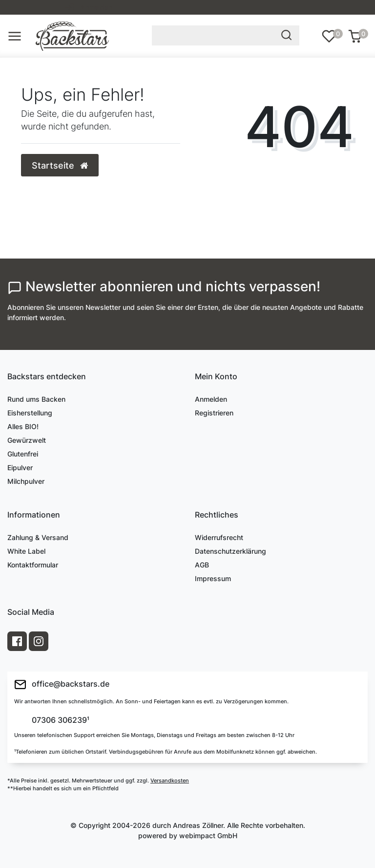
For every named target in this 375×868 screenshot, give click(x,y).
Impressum (213, 578)
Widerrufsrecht (219, 537)
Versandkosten (170, 781)
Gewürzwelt (27, 440)
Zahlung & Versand (38, 537)
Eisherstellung (30, 413)
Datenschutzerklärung (230, 551)
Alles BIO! (23, 426)
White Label (26, 551)
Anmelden (211, 399)
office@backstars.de (62, 684)
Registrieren (214, 413)
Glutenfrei (23, 454)
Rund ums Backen (36, 399)
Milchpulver (26, 481)
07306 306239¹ (60, 720)
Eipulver (20, 467)
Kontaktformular (33, 565)
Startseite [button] (60, 165)
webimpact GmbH (208, 835)
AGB (202, 565)
